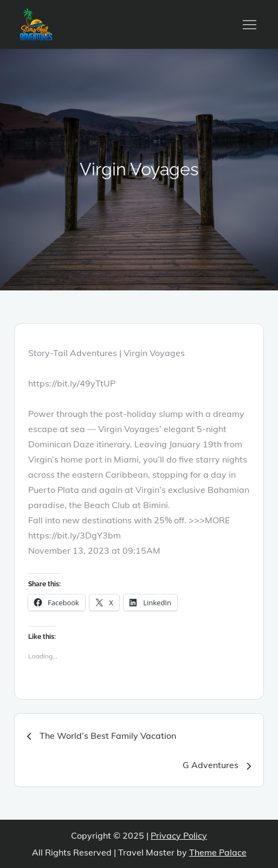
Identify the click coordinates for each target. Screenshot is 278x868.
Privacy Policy (179, 835)
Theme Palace (218, 852)
